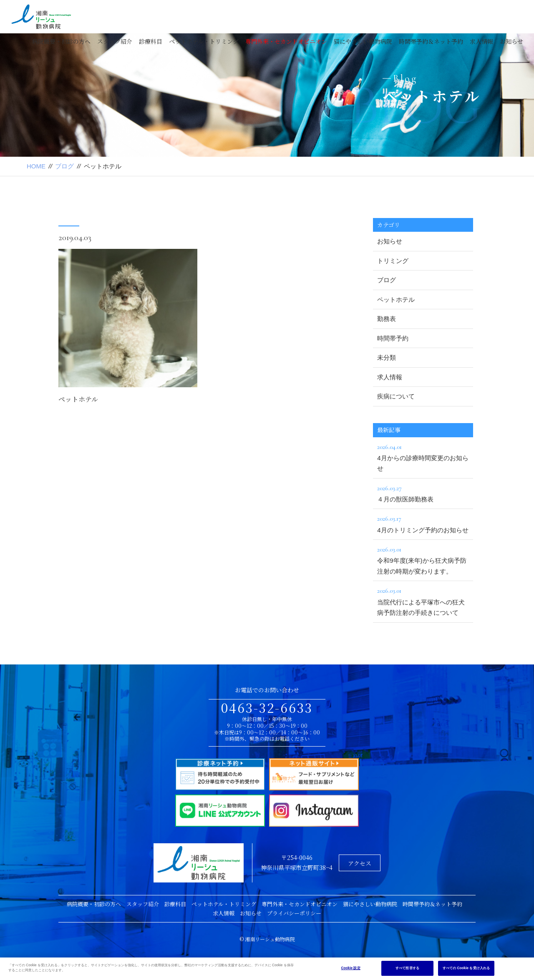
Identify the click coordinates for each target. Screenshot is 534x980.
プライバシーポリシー (294, 913)
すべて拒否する (407, 968)
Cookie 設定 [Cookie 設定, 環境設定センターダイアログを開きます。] (351, 968)
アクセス (360, 863)
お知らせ (511, 41)
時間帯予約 (393, 338)
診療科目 (151, 41)
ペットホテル (78, 400)
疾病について (396, 396)
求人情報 (481, 41)
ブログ (64, 166)
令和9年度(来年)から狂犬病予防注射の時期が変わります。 (423, 559)
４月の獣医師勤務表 (423, 493)
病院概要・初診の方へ (61, 41)
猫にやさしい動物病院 (363, 41)
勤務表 (387, 319)
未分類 (387, 357)
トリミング (393, 261)
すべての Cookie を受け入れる (466, 968)
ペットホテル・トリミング (204, 41)
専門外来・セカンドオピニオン (286, 41)
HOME (36, 166)
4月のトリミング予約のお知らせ (423, 523)
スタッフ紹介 (115, 41)
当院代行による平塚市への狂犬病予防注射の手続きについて (423, 601)
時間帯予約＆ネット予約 (431, 41)
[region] (267, 969)
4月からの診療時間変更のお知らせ (423, 457)
